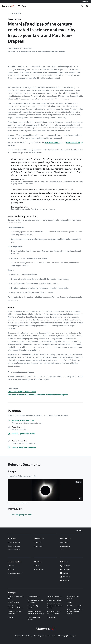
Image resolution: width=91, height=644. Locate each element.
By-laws (37, 566)
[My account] (87, 6)
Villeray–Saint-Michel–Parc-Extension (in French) (74, 612)
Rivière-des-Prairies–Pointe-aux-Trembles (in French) (55, 606)
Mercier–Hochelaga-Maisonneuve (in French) (36, 613)
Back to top (79, 531)
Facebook (65, 566)
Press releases (16, 13)
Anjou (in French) (14, 602)
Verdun (69, 602)
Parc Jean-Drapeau (52, 143)
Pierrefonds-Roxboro (54, 600)
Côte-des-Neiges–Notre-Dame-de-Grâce (16, 607)
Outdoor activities (15, 391)
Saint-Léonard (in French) (73, 598)
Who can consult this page (57, 636)
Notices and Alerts (14, 550)
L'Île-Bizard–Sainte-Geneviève (15, 613)
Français (85, 2)
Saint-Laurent (52, 617)
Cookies (18, 636)
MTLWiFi (11, 569)
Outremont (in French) (55, 597)
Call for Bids (64, 542)
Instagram (65, 569)
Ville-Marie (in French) (74, 606)
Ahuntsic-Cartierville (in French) (16, 598)
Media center (39, 546)
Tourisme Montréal (14, 573)
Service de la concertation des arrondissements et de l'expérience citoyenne (38, 395)
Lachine (11, 617)
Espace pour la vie (73, 143)
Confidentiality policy (29, 636)
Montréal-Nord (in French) (34, 618)
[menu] (22, 6)
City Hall (11, 566)
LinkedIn (65, 573)
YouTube (64, 580)
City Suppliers (65, 546)
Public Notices (39, 569)
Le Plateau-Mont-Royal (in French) (35, 601)
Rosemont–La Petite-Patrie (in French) (54, 613)
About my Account (14, 542)
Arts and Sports (30, 391)
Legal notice (42, 636)
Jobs (62, 550)
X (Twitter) (65, 577)
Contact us (38, 542)
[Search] (82, 6)
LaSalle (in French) (34, 597)
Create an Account (14, 546)
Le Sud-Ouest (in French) (33, 607)
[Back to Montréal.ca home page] (8, 6)
